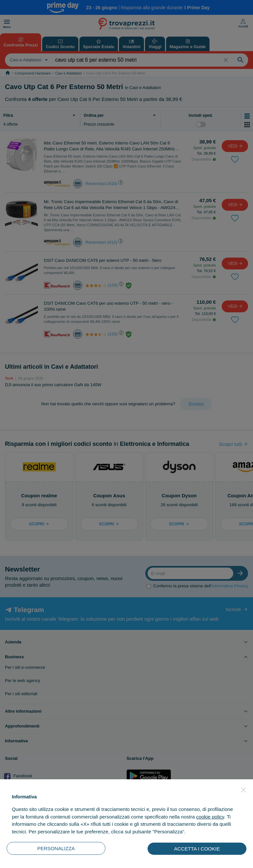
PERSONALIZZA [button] (56, 848)
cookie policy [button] (210, 817)
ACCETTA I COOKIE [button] (197, 849)
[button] (243, 790)
